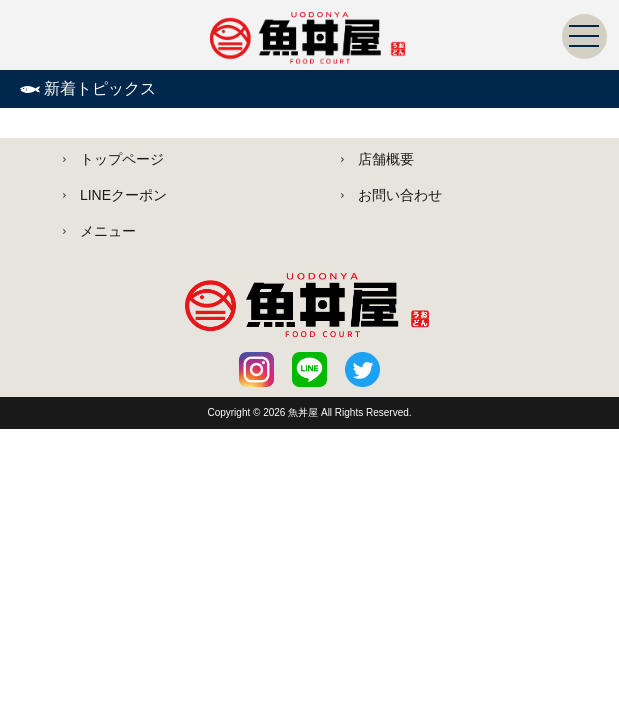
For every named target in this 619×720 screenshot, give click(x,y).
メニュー (108, 231)
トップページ (122, 159)
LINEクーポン (123, 195)
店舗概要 (386, 159)
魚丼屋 (304, 412)
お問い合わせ (400, 195)
